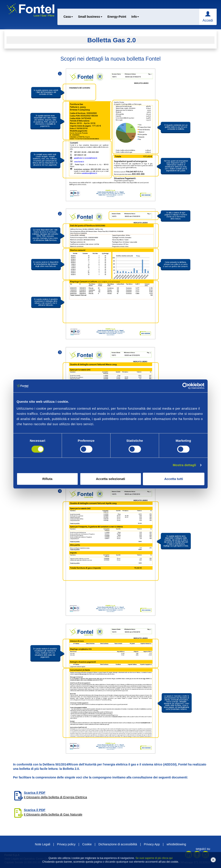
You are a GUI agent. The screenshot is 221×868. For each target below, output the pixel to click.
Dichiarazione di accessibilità (118, 844)
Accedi (208, 20)
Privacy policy (66, 844)
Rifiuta (47, 479)
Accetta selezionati (110, 479)
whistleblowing (176, 844)
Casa (68, 17)
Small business (90, 17)
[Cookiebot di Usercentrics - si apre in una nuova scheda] (185, 386)
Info (135, 17)
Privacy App (152, 844)
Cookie (87, 844)
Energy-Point (117, 17)
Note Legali (43, 844)
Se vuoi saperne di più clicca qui (154, 858)
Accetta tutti (174, 479)
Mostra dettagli (184, 465)
